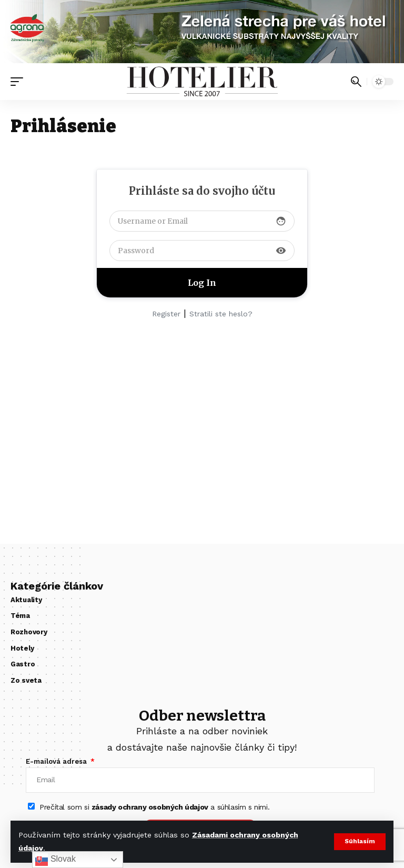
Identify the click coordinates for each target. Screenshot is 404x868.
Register (166, 314)
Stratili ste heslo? (221, 314)
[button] (360, 842)
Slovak (55, 860)
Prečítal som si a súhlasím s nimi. (154, 807)
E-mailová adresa (57, 761)
